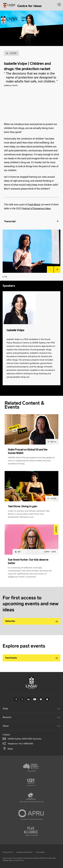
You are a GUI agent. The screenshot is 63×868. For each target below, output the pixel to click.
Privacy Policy (8, 852)
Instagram (41, 699)
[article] (32, 443)
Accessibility (40, 852)
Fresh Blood (34, 204)
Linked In (28, 699)
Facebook (16, 699)
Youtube (35, 699)
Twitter (22, 699)
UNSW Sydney (47, 699)
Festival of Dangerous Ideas (36, 208)
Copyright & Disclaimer (24, 852)
